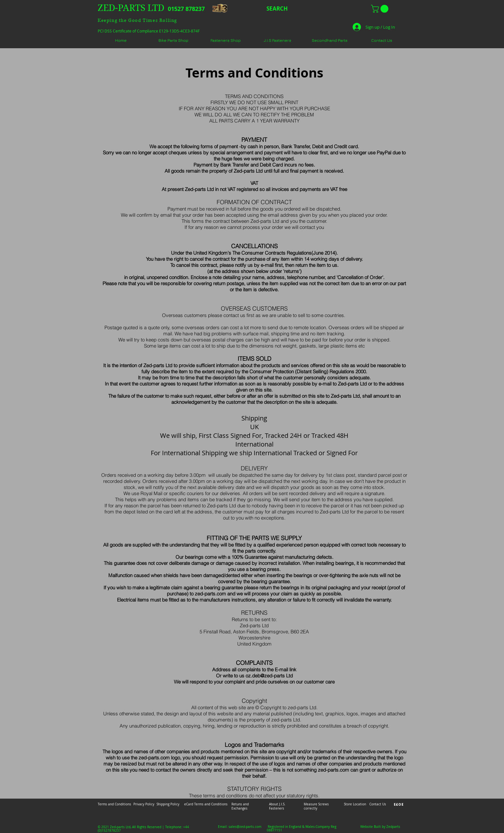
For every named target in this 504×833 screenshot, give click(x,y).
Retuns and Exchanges (240, 806)
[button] (381, 9)
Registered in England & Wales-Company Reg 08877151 (301, 828)
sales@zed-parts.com (245, 827)
